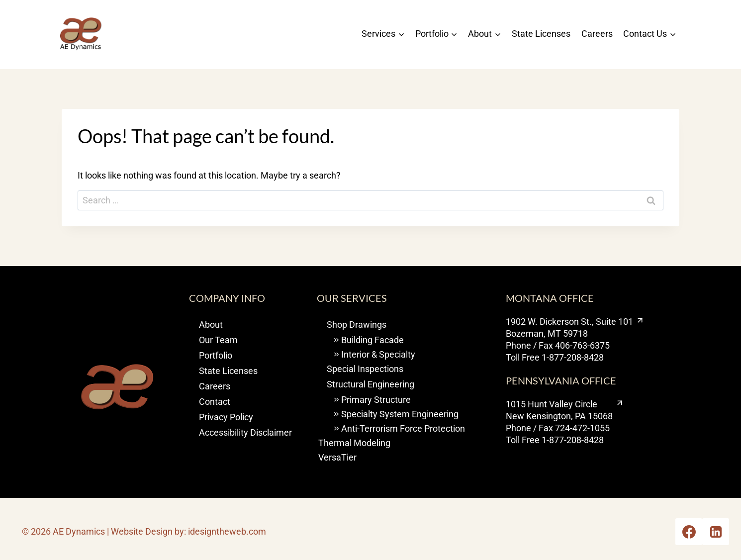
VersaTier (337, 457)
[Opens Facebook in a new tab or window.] (689, 532)
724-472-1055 (582, 428)
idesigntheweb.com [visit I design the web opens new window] (227, 531)
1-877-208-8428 (573, 357)
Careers (597, 34)
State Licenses (541, 34)
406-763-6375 (582, 345)
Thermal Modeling (354, 443)
